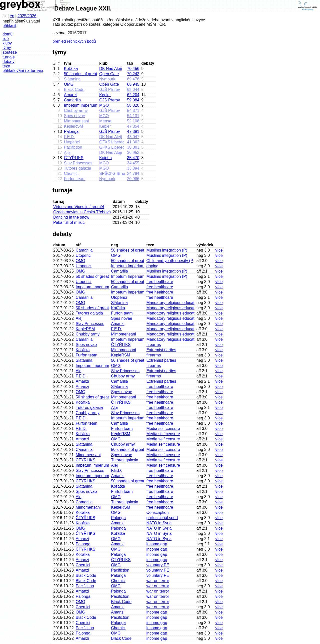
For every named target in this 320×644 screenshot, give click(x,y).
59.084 (133, 100)
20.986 (133, 179)
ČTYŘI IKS (74, 158)
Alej (67, 153)
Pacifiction (73, 147)
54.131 (133, 116)
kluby (7, 43)
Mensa (105, 121)
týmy (7, 48)
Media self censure (163, 429)
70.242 (133, 74)
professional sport (162, 518)
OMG (69, 84)
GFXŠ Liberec (112, 142)
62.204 (133, 95)
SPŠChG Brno (112, 173)
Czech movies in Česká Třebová (82, 212)
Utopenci (72, 142)
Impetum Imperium (81, 105)
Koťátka (71, 69)
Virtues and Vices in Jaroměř (79, 207)
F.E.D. (69, 137)
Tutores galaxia (78, 168)
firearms (154, 345)
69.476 (133, 79)
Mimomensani (76, 121)
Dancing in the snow (71, 217)
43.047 (133, 137)
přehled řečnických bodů (74, 41)
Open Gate (109, 74)
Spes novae (75, 116)
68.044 (133, 90)
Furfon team (75, 179)
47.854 (133, 126)
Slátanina (72, 79)
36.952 (133, 153)
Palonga (71, 132)
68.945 (133, 84)
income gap (157, 544)
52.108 (133, 121)
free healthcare (160, 282)
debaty (8, 62)
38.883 (133, 147)
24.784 (133, 173)
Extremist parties (161, 350)
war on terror (158, 581)
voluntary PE (158, 565)
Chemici (71, 173)
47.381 (133, 132)
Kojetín (105, 158)
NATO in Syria (159, 523)
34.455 (133, 163)
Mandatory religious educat (170, 303)
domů (7, 34)
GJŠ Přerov (110, 90)
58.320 (133, 105)
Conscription (158, 512)
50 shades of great (81, 74)
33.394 (133, 168)
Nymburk (107, 79)
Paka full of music (69, 222)
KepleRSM (73, 126)
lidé (6, 39)
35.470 (133, 158)
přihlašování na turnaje (23, 71)
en (12, 16)
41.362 (133, 142)
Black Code (74, 90)
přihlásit (9, 26)
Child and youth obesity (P (170, 261)
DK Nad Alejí (111, 69)
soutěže (10, 52)
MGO (104, 105)
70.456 (133, 69)
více (219, 250)
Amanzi (71, 95)
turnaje (9, 57)
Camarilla (72, 100)
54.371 (133, 111)
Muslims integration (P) (167, 250)
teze (6, 66)
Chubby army (76, 111)
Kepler (105, 95)
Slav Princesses (78, 163)
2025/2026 (27, 16)
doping (152, 266)
